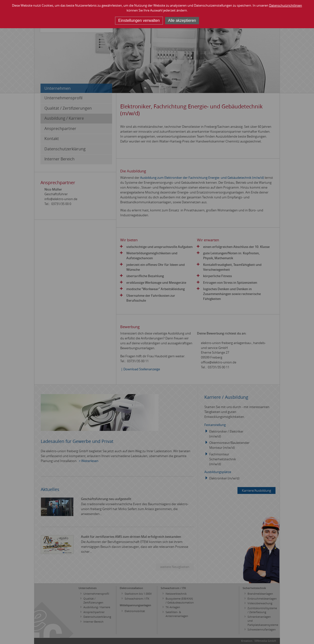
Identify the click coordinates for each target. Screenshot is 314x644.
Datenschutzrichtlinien (286, 5)
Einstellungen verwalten (139, 20)
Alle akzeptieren (182, 20)
